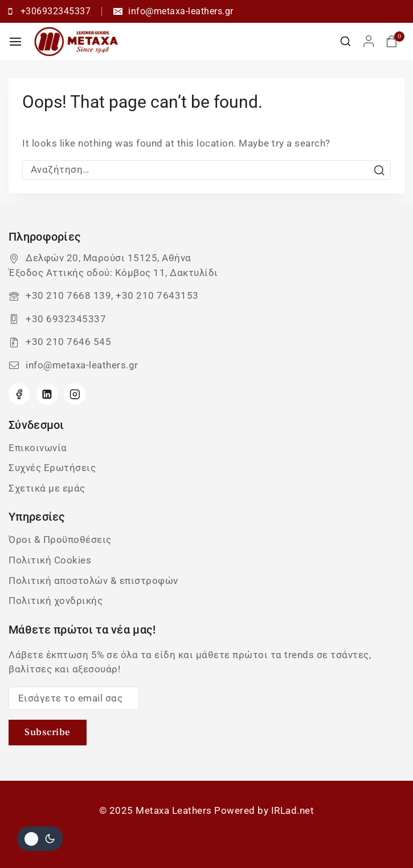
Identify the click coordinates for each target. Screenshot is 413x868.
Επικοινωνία (38, 448)
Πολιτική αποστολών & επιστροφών (93, 581)
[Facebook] (19, 394)
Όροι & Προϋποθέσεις (60, 540)
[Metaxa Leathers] (76, 41)
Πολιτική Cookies (50, 560)
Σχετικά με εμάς (47, 488)
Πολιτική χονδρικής (56, 601)
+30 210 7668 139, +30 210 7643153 (112, 295)
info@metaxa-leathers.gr (82, 365)
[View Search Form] (345, 41)
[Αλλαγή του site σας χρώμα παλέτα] (40, 839)
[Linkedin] (47, 394)
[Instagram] (74, 394)
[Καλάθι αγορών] (395, 41)
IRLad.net (293, 810)
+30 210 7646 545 (68, 342)
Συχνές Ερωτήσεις (52, 468)
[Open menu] (15, 42)
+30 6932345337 (66, 319)
